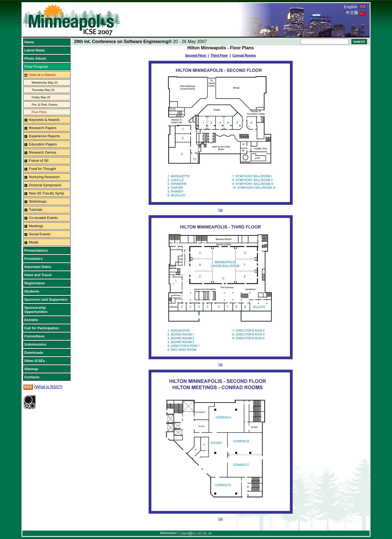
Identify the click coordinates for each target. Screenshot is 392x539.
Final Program (36, 67)
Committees (34, 336)
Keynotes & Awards (44, 120)
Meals (34, 242)
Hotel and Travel (38, 275)
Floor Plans (39, 112)
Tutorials (36, 210)
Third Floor (219, 56)
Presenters (33, 259)
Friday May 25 (41, 97)
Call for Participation (42, 328)
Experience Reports (44, 136)
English (355, 7)
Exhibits (31, 320)
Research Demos (42, 152)
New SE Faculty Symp (46, 193)
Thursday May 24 (43, 90)
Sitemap (31, 369)
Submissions (35, 344)
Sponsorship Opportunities (36, 310)
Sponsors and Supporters (46, 299)
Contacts (32, 377)
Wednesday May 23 (45, 83)
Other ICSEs (35, 361)
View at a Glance (42, 75)
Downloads (34, 353)
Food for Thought (42, 169)
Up (220, 210)
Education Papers (43, 144)
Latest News (35, 50)
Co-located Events (43, 218)
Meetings (36, 226)
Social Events (40, 234)
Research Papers (42, 128)
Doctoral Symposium (45, 185)
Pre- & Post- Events (45, 105)
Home (29, 42)
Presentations (36, 250)
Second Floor (196, 56)
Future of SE (39, 161)
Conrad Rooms (244, 56)
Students (32, 291)
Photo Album (35, 58)
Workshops (38, 201)
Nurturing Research (44, 177)
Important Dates (38, 267)
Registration (35, 283)
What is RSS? (48, 387)
